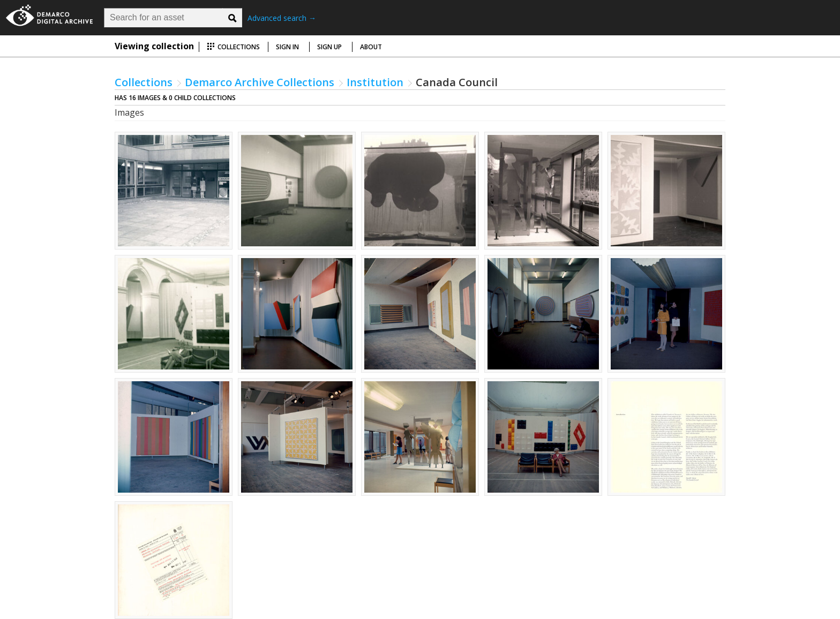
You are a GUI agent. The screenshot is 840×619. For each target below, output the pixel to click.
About (371, 47)
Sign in (287, 47)
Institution (375, 82)
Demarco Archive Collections (260, 82)
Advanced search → (282, 18)
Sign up (329, 47)
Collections (233, 47)
